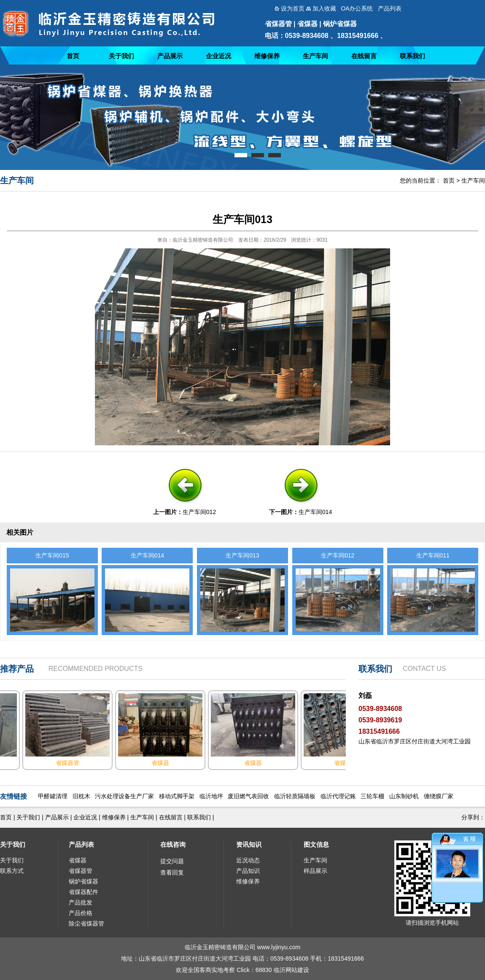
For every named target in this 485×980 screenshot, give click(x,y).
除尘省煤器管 (86, 923)
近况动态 (248, 860)
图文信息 (316, 844)
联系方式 (12, 871)
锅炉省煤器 (84, 881)
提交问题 (172, 861)
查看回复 (172, 872)
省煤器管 (81, 871)
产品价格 (81, 913)
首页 (73, 56)
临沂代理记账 (338, 796)
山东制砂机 (404, 796)
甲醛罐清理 (53, 796)
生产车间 (315, 56)
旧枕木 (81, 796)
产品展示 (170, 56)
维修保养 (267, 56)
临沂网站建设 (291, 970)
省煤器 (78, 860)
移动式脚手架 (177, 796)
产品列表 (81, 844)
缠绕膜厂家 (439, 796)
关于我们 (121, 56)
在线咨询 (173, 844)
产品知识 (248, 871)
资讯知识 (249, 844)
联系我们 (412, 56)
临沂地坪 (211, 796)
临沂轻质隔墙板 (295, 796)
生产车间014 (315, 512)
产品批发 (81, 902)
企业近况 (218, 56)
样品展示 (315, 871)
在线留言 (364, 56)
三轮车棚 (372, 796)
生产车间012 (199, 512)
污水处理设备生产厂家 (124, 796)
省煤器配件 (84, 892)
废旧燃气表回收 (248, 796)
